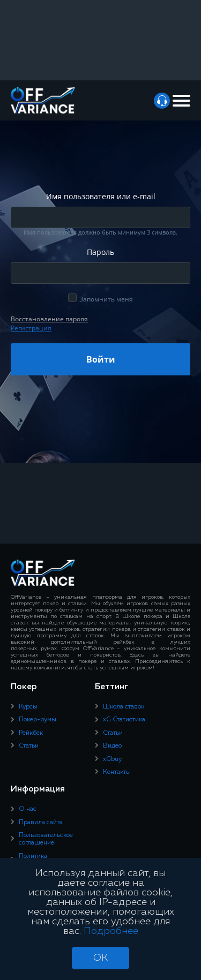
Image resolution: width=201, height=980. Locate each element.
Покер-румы (38, 720)
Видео (112, 746)
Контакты (117, 772)
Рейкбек (31, 733)
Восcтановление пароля (49, 319)
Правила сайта (41, 823)
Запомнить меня (106, 299)
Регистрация (31, 328)
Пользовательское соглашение (46, 839)
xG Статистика (124, 720)
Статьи (29, 746)
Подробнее (111, 931)
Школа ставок (124, 707)
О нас (28, 809)
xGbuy (112, 759)
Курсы (28, 707)
